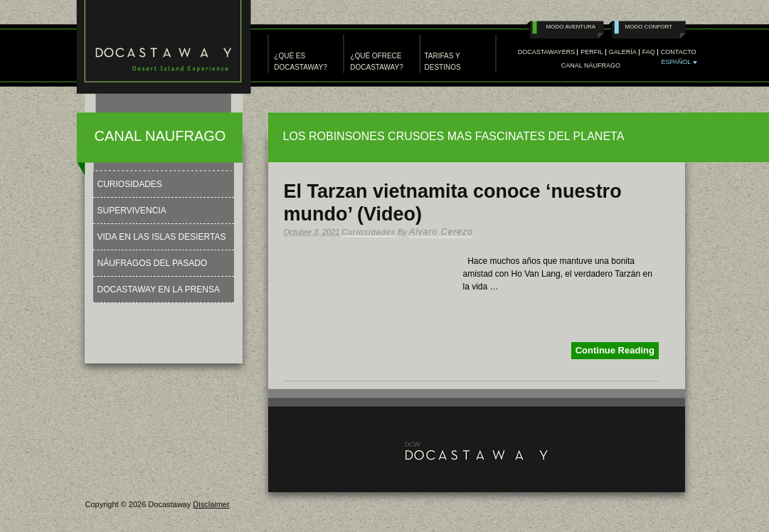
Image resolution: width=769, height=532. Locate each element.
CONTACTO (679, 52)
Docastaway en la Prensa (159, 289)
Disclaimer (211, 504)
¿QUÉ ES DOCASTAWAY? (300, 62)
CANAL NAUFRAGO (160, 136)
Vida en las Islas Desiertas (162, 237)
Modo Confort (649, 27)
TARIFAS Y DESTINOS (443, 62)
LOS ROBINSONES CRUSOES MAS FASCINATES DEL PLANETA (454, 136)
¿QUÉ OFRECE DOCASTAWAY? (376, 62)
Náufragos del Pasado (153, 263)
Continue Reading (615, 350)
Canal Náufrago (591, 66)
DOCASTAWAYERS (547, 52)
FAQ (649, 52)
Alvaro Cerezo (441, 232)
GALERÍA (623, 52)
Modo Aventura (571, 27)
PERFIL (592, 52)
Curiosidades (368, 232)
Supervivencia (132, 211)
